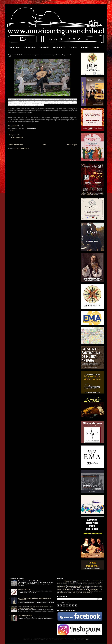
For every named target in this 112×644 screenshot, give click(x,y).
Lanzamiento (68, 589)
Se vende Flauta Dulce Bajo (25, 615)
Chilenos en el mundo (81, 580)
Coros (78, 585)
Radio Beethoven (13, 126)
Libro (76, 589)
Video (74, 593)
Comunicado (60, 582)
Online (65, 591)
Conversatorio (61, 585)
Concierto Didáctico (84, 582)
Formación (77, 588)
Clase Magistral (97, 580)
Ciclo (89, 580)
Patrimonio (71, 591)
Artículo (59, 580)
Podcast (78, 591)
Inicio (44, 145)
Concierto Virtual (95, 582)
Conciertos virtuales (75, 584)
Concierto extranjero (62, 584)
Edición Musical (79, 586)
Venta (69, 593)
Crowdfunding (84, 585)
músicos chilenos (86, 593)
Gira (86, 588)
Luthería (81, 589)
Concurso (85, 584)
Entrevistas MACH (59, 47)
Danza (63, 586)
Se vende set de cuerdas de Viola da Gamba (30, 581)
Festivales (73, 47)
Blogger (87, 639)
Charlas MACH (44, 47)
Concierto (69, 582)
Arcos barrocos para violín (25, 590)
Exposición (61, 588)
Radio (13, 131)
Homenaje (99, 588)
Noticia (59, 591)
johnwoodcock (70, 639)
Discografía (84, 47)
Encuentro (86, 586)
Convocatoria (70, 585)
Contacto (96, 47)
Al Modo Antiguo (30, 47)
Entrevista (94, 586)
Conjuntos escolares (95, 584)
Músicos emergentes (92, 589)
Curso (59, 586)
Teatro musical (63, 593)
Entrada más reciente (15, 145)
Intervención (60, 590)
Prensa (84, 591)
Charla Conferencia (69, 580)
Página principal (15, 47)
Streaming (100, 591)
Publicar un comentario (17, 138)
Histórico (92, 588)
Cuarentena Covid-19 (95, 585)
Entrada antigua (71, 145)
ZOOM (79, 593)
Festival (68, 588)
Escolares (100, 586)
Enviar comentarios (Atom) (22, 148)
